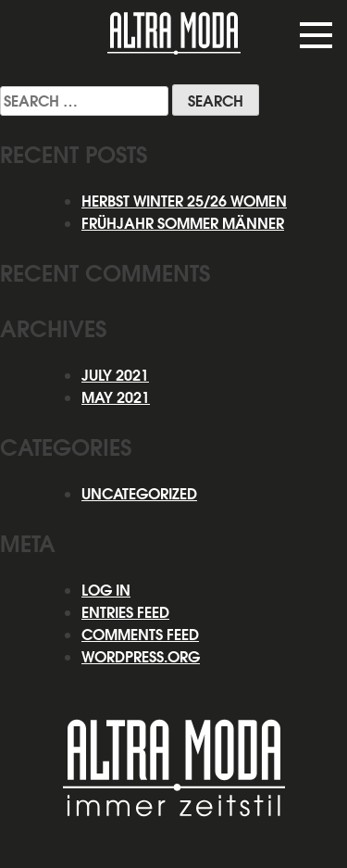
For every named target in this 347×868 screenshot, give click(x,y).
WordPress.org (141, 657)
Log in (106, 590)
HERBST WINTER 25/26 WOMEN (184, 201)
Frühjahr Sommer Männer (183, 223)
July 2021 (115, 375)
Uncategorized (139, 494)
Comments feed (140, 635)
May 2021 (116, 397)
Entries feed (125, 612)
